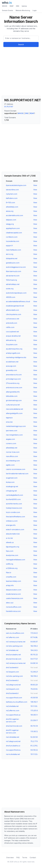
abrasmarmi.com (13, 276)
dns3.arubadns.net (13, 655)
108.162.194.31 (36, 702)
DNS (18, 6)
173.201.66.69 (36, 710)
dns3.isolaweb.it (12, 693)
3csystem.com (12, 344)
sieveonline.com (12, 190)
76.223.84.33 (36, 689)
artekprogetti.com (13, 353)
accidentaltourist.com (14, 215)
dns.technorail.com (14, 659)
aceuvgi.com (11, 366)
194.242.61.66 (36, 650)
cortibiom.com (12, 237)
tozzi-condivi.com (13, 512)
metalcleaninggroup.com (16, 426)
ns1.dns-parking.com (14, 646)
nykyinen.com (12, 194)
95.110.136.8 (35, 726)
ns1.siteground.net (13, 741)
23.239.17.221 (36, 720)
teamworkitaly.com (13, 581)
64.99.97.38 (35, 642)
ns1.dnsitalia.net (12, 650)
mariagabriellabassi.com (16, 560)
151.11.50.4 (35, 706)
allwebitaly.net (12, 448)
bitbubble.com (12, 396)
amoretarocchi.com (14, 375)
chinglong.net (11, 491)
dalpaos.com (11, 220)
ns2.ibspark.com (13, 689)
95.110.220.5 (35, 655)
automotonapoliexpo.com (16, 293)
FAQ (18, 858)
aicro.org (10, 254)
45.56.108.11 (35, 698)
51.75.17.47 (9, 107)
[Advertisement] (21, 72)
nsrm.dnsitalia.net (13, 754)
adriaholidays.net (13, 284)
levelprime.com (12, 555)
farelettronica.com (13, 611)
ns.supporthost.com (14, 698)
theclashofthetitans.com (15, 517)
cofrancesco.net (13, 319)
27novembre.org (13, 383)
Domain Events (8, 10)
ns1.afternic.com (12, 637)
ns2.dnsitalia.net (12, 706)
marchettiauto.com (13, 250)
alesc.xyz (10, 603)
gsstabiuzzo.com (13, 263)
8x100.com (10, 203)
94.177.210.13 (36, 659)
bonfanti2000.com (13, 499)
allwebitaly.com (12, 207)
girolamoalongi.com (14, 400)
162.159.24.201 (36, 646)
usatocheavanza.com (15, 598)
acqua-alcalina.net (13, 336)
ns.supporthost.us (13, 715)
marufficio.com (12, 456)
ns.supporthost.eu (13, 750)
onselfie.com (11, 577)
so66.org (10, 564)
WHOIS (5, 6)
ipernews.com (12, 431)
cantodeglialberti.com (14, 495)
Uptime (24, 6)
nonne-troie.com (13, 452)
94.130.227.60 (36, 750)
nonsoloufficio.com (14, 607)
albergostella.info (13, 392)
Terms (25, 858)
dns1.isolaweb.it (12, 667)
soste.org (10, 289)
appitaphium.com (13, 228)
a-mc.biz (9, 538)
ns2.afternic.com (13, 710)
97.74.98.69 (35, 637)
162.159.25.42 (36, 676)
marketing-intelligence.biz (16, 357)
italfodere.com (12, 198)
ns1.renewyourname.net (16, 642)
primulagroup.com (13, 379)
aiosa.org (10, 211)
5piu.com (10, 551)
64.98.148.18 (36, 663)
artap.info (10, 585)
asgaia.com (10, 439)
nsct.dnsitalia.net (13, 737)
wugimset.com (12, 478)
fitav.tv (9, 573)
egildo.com (10, 465)
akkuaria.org (11, 340)
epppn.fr (9, 246)
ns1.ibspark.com (12, 672)
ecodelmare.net (12, 362)
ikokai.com (10, 482)
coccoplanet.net (12, 332)
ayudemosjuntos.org (14, 349)
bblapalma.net (12, 258)
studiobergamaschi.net (15, 306)
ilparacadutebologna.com (16, 185)
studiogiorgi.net (12, 486)
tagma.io (9, 418)
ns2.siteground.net (13, 685)
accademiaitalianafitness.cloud (18, 301)
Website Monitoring (23, 10)
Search (21, 44)
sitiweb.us (10, 542)
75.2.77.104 (35, 741)
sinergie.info (11, 525)
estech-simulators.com (15, 529)
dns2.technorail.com (14, 726)
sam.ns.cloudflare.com (15, 633)
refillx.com (10, 327)
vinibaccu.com (12, 521)
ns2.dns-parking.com (14, 676)
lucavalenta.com (13, 241)
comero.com (11, 443)
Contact (33, 858)
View (35, 185)
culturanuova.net (13, 405)
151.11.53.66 (35, 754)
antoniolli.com (12, 323)
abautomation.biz (13, 534)
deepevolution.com (14, 590)
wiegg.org (10, 224)
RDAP (12, 6)
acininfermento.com (14, 504)
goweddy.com (11, 370)
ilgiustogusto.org (13, 547)
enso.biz (9, 422)
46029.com (11, 297)
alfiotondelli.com (12, 310)
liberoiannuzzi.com (14, 271)
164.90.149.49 (36, 715)
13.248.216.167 (36, 672)
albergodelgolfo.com (14, 413)
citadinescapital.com (14, 233)
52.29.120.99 (35, 737)
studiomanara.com (13, 594)
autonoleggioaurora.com (16, 267)
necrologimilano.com (14, 435)
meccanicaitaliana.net (14, 409)
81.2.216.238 (35, 746)
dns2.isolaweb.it (12, 680)
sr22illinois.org (12, 568)
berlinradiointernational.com (17, 474)
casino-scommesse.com (16, 469)
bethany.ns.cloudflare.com (17, 702)
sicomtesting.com (13, 461)
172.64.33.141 (36, 633)
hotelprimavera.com (14, 508)
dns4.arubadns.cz (13, 746)
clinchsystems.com (14, 314)
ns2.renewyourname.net (16, 663)
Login (35, 10)
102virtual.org (11, 280)
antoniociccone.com (14, 388)
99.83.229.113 (36, 685)
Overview (10, 858)
